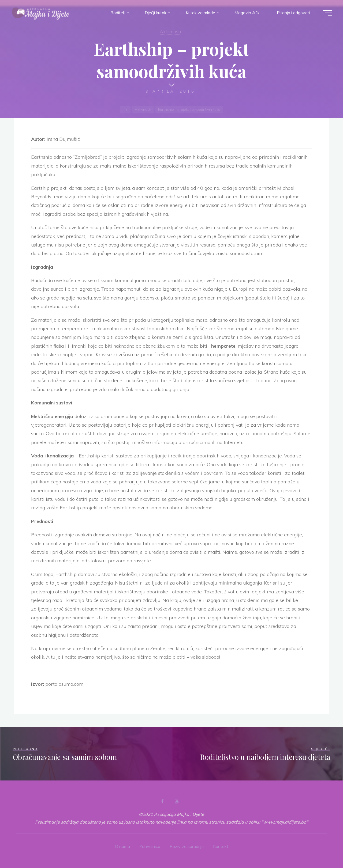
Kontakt (221, 846)
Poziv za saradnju (187, 846)
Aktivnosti (170, 31)
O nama (122, 846)
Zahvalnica (150, 846)
